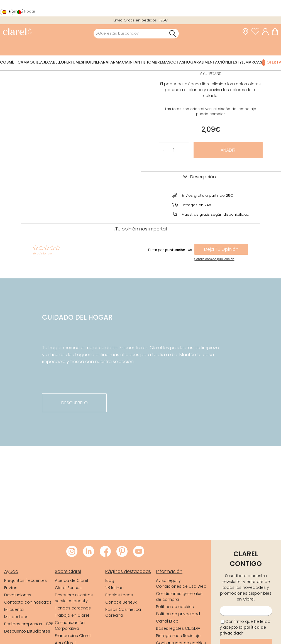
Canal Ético (167, 621)
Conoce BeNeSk (121, 602)
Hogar (191, 62)
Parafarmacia (113, 62)
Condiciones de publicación (214, 259)
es (9, 12)
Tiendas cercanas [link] (73, 608)
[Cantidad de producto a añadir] (174, 150)
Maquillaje (35, 62)
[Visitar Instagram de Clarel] (72, 552)
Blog (110, 580)
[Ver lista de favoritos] (257, 32)
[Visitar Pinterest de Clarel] (122, 552)
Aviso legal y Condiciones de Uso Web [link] (181, 583)
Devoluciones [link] (18, 595)
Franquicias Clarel (73, 636)
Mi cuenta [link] (14, 609)
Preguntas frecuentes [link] (25, 580)
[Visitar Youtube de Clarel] (139, 552)
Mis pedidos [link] (16, 617)
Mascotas (173, 62)
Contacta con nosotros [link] (28, 602)
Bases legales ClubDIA (178, 628)
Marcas (254, 62)
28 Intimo (114, 588)
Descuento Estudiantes (27, 631)
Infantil (137, 62)
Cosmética (12, 62)
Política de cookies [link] (175, 607)
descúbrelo (74, 403)
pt (24, 12)
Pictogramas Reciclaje (178, 636)
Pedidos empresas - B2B (29, 624)
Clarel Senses (68, 588)
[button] (184, 150)
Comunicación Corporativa (70, 625)
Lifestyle (237, 62)
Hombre (154, 62)
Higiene (91, 62)
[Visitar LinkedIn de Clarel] (89, 552)
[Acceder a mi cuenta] (267, 32)
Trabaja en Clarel (72, 615)
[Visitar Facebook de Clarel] (105, 552)
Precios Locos (119, 595)
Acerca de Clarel (71, 580)
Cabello (56, 62)
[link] (17, 32)
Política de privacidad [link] (178, 614)
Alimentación (213, 62)
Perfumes (74, 62)
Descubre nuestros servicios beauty (74, 598)
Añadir (228, 150)
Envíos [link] (11, 588)
